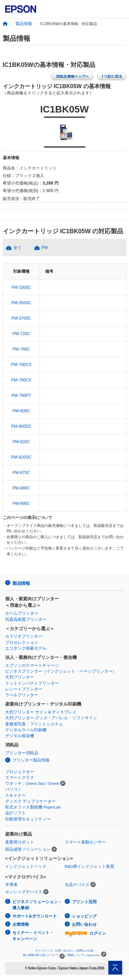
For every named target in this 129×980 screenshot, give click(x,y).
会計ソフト (15, 813)
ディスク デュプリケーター (30, 801)
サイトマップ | (44, 951)
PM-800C (21, 411)
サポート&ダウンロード (35, 916)
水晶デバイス (77, 885)
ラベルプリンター (22, 695)
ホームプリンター (22, 613)
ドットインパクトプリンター (32, 683)
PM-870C (21, 473)
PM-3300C (21, 287)
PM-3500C (21, 303)
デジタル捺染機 (20, 736)
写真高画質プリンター (26, 619)
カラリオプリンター (24, 636)
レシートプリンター (24, 689)
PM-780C (21, 349)
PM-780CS (21, 365)
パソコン (13, 789)
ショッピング (84, 916)
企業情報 (21, 924)
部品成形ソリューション (28, 849)
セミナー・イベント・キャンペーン (33, 936)
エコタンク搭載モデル (26, 648)
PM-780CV (21, 380)
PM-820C (21, 442)
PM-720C (21, 334)
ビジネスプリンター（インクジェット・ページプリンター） (61, 671)
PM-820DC (21, 457)
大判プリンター (20, 677)
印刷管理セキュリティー (28, 819)
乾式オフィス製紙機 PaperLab (33, 807)
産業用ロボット (20, 842)
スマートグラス (20, 778)
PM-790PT (21, 395)
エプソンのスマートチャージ (32, 665)
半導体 (11, 885)
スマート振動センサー (85, 842)
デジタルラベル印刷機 (26, 730)
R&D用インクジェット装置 (89, 866)
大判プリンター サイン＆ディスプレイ (41, 712)
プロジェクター (20, 772)
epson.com (94, 955)
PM (45, 248)
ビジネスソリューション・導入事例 (37, 905)
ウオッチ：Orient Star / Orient (32, 783)
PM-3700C (21, 318)
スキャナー (15, 795)
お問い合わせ (84, 924)
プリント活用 (84, 902)
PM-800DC (21, 426)
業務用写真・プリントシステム (34, 724)
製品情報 (24, 24)
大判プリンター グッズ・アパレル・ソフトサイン (51, 718)
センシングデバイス (24, 892)
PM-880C (21, 488)
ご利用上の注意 (84, 951)
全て (18, 248)
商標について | (76, 955)
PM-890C (21, 504)
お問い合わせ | (64, 951)
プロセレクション (22, 642)
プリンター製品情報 (31, 760)
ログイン (85, 933)
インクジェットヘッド (26, 866)
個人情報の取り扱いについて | (44, 955)
